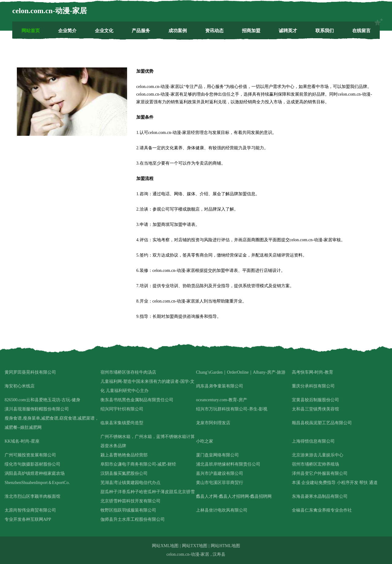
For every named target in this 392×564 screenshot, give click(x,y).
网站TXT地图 (195, 546)
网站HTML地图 (225, 546)
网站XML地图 (165, 546)
